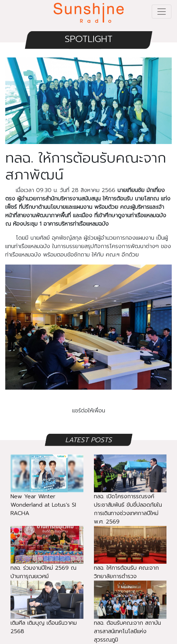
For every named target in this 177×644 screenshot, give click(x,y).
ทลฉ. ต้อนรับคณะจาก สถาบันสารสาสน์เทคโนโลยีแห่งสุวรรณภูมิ (130, 620)
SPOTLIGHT (89, 39)
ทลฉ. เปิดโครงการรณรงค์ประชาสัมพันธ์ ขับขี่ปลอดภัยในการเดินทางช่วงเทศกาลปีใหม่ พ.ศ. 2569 (130, 497)
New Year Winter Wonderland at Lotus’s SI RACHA (47, 493)
